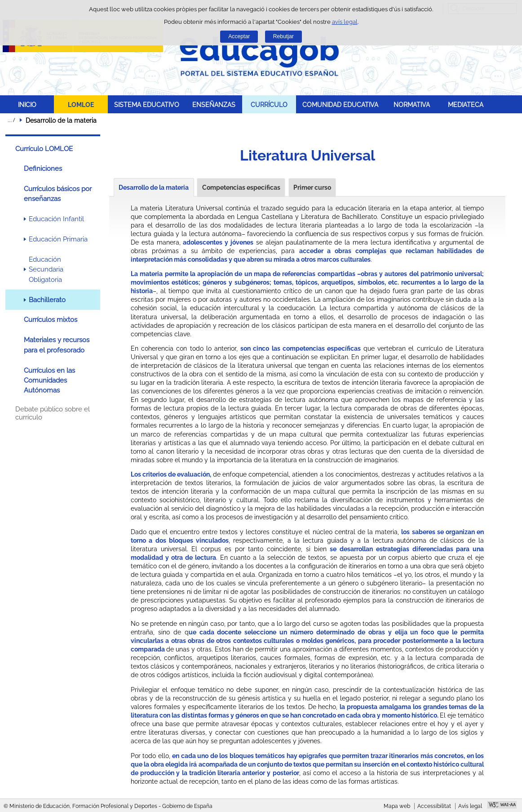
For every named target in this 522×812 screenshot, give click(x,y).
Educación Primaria (58, 239)
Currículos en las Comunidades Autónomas (49, 381)
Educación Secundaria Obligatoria (46, 270)
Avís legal (470, 806)
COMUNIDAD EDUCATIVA (340, 105)
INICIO (27, 105)
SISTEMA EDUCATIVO (147, 105)
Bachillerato (47, 300)
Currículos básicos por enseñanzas (58, 194)
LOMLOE (81, 105)
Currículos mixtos (51, 320)
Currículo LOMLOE (44, 149)
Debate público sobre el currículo (53, 413)
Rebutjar (283, 36)
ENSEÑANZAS (214, 105)
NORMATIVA (412, 105)
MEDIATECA (466, 105)
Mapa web (397, 806)
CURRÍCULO (269, 105)
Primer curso (312, 187)
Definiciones (43, 169)
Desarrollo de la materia (154, 187)
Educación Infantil (56, 219)
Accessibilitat (434, 806)
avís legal (345, 22)
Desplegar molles (11, 120)
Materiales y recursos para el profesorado (57, 345)
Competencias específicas (241, 187)
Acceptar (239, 36)
